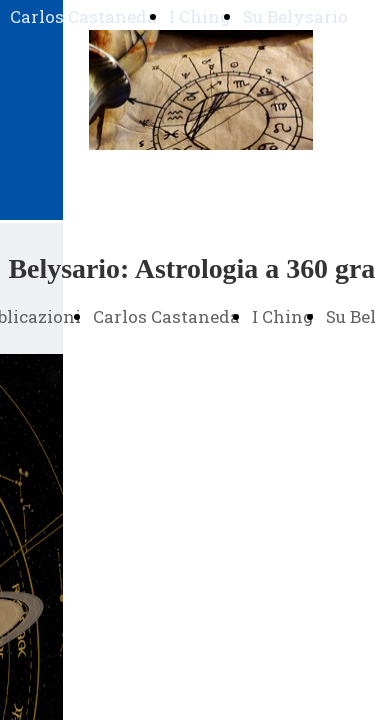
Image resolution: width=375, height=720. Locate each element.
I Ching (200, 16)
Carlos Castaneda (83, 16)
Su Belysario (295, 16)
